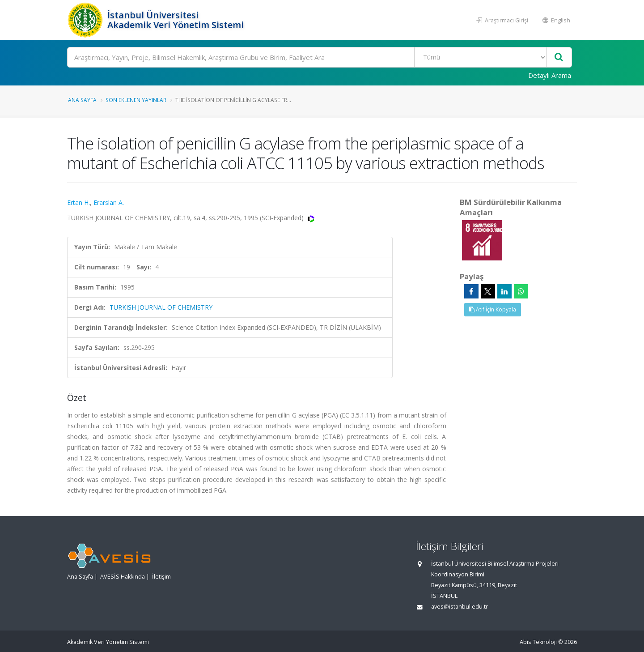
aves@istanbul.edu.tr (460, 607)
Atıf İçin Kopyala (493, 309)
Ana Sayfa (82, 100)
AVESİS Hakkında (123, 577)
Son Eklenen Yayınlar (136, 100)
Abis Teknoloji (538, 642)
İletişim (161, 577)
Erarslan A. (109, 202)
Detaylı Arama (550, 75)
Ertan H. (78, 202)
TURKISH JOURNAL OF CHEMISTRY (161, 307)
